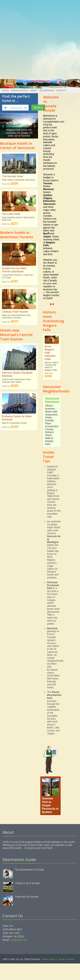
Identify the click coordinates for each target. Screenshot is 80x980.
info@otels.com (19, 940)
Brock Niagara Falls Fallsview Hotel (50, 353)
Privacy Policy (49, 959)
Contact (61, 91)
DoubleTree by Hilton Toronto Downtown (14, 270)
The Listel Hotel (11, 214)
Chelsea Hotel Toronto (15, 312)
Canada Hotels (19, 91)
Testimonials (47, 91)
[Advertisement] (39, 39)
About (34, 91)
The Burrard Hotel (12, 176)
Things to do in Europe (27, 883)
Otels (5, 91)
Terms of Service (66, 959)
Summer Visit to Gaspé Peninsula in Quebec (50, 805)
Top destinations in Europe (29, 870)
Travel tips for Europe (27, 897)
